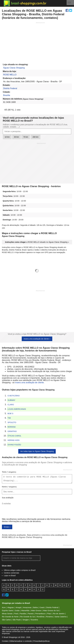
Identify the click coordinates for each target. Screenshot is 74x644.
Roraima (49, 617)
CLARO (11, 405)
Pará (16, 614)
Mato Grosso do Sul (51, 611)
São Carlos (6, 620)
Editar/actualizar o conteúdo (21, 641)
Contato (5, 641)
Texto (9, 472)
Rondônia (41, 617)
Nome (9, 487)
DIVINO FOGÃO (14, 445)
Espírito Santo (8, 611)
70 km (26, 137)
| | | (69, 2)
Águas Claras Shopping (14, 68)
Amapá (18, 607)
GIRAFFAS (12, 431)
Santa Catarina (61, 617)
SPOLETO (12, 422)
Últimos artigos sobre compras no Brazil (20, 570)
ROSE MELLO (10, 75)
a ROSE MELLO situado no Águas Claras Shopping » (37, 242)
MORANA (12, 427)
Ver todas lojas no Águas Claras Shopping (37, 451)
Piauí (49, 614)
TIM (9, 418)
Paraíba (23, 614)
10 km (7, 137)
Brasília (7, 95)
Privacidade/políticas (41, 641)
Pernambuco (40, 614)
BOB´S (10, 414)
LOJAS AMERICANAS (17, 409)
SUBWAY (11, 400)
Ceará (42, 607)
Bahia (35, 607)
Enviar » (7, 527)
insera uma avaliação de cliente (29, 383)
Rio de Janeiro (59, 614)
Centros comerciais (12, 573)
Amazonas (27, 607)
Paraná (31, 614)
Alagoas (11, 607)
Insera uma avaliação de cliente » (37, 339)
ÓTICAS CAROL (14, 436)
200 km (36, 137)
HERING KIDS (14, 440)
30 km (16, 137)
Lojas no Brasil (10, 576)
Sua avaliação (8, 498)
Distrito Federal (10, 88)
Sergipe (26, 620)
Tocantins (34, 620)
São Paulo (17, 620)
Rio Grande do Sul (28, 617)
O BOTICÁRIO (14, 396)
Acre (4, 607)
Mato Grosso (36, 611)
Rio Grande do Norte (10, 617)
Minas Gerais (7, 614)
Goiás (17, 611)
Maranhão (25, 611)
